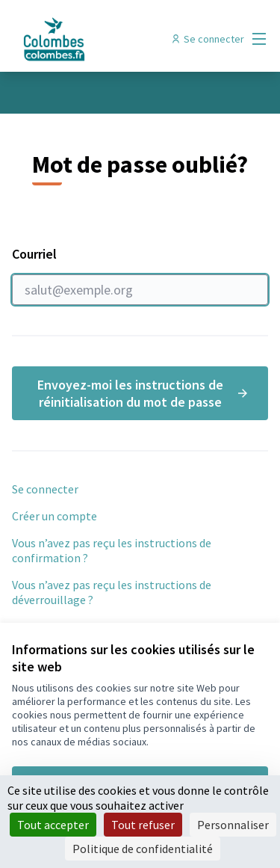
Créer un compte (55, 516)
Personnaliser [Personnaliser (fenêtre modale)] (233, 825)
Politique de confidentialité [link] (143, 849)
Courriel (140, 275)
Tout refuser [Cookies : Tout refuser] (143, 825)
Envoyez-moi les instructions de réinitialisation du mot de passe (143, 393)
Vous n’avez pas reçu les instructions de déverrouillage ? (112, 592)
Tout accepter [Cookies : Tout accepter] (53, 825)
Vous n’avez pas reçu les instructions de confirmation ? (112, 550)
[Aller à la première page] (106, 39)
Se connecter (45, 489)
